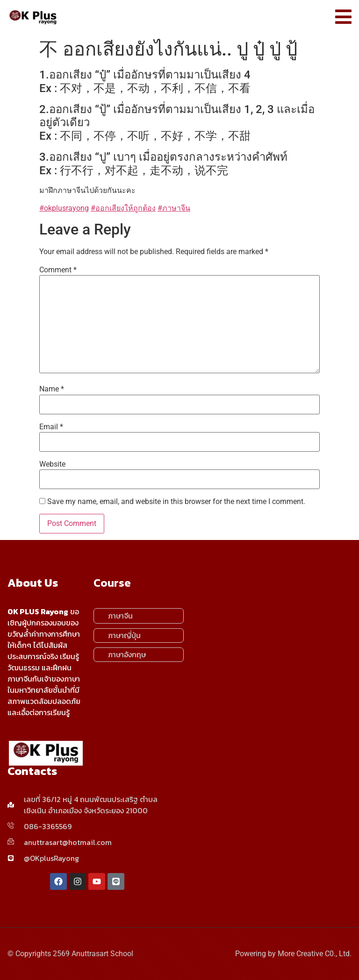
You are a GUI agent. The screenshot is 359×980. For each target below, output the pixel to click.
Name (52, 389)
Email (51, 427)
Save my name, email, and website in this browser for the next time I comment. (176, 502)
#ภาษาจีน (174, 208)
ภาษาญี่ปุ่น (124, 635)
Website (52, 464)
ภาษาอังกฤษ (127, 654)
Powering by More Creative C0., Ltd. (293, 954)
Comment (58, 270)
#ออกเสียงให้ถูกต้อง (123, 208)
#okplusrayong (64, 208)
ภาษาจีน (120, 616)
